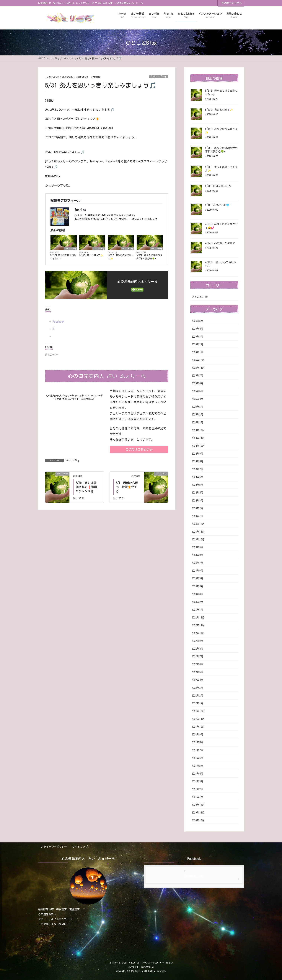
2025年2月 (197, 415)
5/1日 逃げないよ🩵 (217, 205)
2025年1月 (197, 423)
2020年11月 (198, 813)
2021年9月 (197, 735)
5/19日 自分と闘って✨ (91, 255)
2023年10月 (198, 540)
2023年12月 (198, 524)
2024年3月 (197, 501)
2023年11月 (198, 532)
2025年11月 (198, 368)
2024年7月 (197, 469)
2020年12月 (198, 805)
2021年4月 (197, 774)
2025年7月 (197, 376)
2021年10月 (198, 727)
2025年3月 (197, 407)
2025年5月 (197, 391)
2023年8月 (197, 555)
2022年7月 (197, 656)
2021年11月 (198, 719)
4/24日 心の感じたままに (220, 243)
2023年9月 (197, 547)
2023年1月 (197, 610)
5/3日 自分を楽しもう (218, 186)
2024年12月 (198, 430)
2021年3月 (197, 781)
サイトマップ (80, 847)
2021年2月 (197, 789)
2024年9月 (197, 454)
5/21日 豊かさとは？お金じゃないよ (63, 257)
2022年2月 (197, 696)
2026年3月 (197, 337)
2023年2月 (197, 602)
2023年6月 (197, 571)
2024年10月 (198, 446)
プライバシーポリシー (54, 847)
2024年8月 (197, 461)
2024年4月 (197, 493)
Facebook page (194, 876)
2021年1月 (197, 797)
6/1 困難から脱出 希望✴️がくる (127, 487)
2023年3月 (197, 594)
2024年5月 (197, 485)
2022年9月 (197, 641)
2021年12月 (198, 711)
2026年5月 (197, 321)
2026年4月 (197, 329)
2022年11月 (198, 625)
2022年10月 (198, 633)
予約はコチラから (231, 3)
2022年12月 (198, 618)
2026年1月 (197, 352)
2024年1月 (197, 516)
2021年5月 (197, 766)
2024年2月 (197, 508)
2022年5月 (197, 672)
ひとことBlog (159, 76)
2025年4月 (197, 399)
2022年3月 (197, 688)
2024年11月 (198, 438)
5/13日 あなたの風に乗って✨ (121, 257)
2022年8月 (197, 649)
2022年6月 (197, 664)
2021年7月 (197, 750)
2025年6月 (197, 383)
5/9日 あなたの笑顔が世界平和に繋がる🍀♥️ (149, 257)
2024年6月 (197, 477)
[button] (139, 449)
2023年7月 (197, 563)
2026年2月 (197, 344)
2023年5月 (197, 578)
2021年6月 (197, 758)
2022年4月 (197, 680)
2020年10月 (198, 820)
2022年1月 (197, 703)
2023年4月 (197, 586)
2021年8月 (197, 742)
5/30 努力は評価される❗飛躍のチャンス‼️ (86, 487)
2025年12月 (198, 360)
